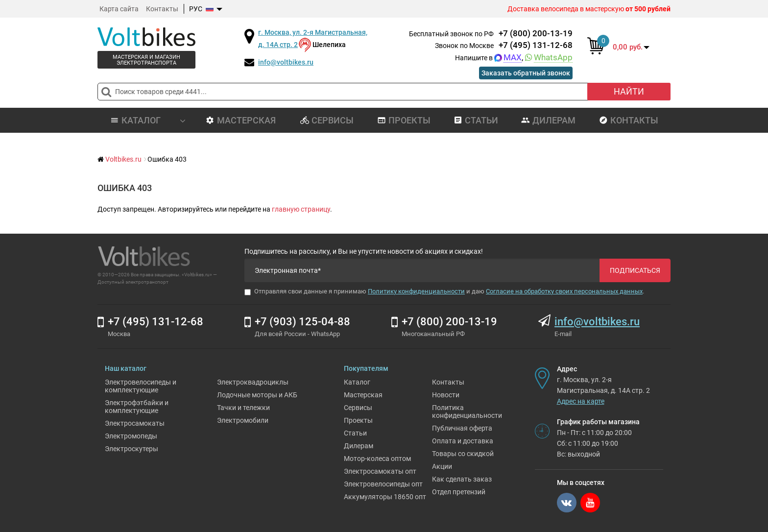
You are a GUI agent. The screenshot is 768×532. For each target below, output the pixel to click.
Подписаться (635, 270)
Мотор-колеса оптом (377, 459)
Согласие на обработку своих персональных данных (564, 291)
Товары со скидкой (463, 454)
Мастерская (241, 120)
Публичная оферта (462, 428)
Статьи (476, 120)
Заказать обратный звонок (526, 73)
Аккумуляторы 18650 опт (385, 497)
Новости (446, 395)
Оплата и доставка (463, 441)
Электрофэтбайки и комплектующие (137, 407)
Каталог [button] (148, 120)
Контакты (162, 9)
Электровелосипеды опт (383, 484)
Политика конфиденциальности (467, 411)
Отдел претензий (459, 492)
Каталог (357, 382)
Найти (629, 91)
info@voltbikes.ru (286, 62)
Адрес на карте (581, 401)
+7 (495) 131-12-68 (536, 45)
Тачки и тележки (243, 408)
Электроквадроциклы (253, 382)
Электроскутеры (132, 449)
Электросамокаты (135, 423)
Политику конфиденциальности (416, 291)
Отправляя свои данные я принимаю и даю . (444, 291)
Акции (442, 466)
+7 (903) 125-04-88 (302, 322)
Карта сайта (119, 9)
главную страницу (301, 209)
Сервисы (327, 120)
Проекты (404, 120)
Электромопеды (131, 436)
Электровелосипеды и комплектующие (141, 386)
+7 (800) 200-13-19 (536, 33)
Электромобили (243, 420)
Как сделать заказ (462, 479)
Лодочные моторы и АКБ (257, 395)
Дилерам (548, 120)
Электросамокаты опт (380, 471)
